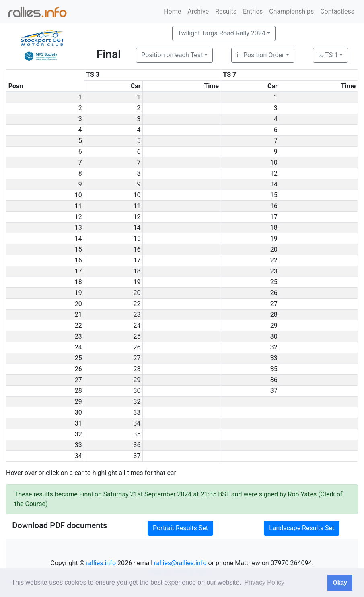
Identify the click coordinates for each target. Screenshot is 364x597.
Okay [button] (340, 583)
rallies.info (101, 563)
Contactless (337, 11)
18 (274, 228)
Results (226, 11)
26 (274, 293)
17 (274, 217)
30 (274, 336)
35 (274, 369)
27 (274, 304)
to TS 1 (328, 55)
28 (274, 315)
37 (274, 391)
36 (274, 380)
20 (274, 249)
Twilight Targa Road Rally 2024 (221, 33)
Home (172, 11)
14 (274, 184)
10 (274, 162)
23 (274, 271)
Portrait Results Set (180, 528)
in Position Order (260, 55)
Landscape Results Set (302, 528)
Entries (253, 11)
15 (274, 195)
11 (137, 206)
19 (274, 239)
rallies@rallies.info (180, 563)
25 (274, 282)
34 (137, 423)
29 (274, 325)
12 (274, 173)
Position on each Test (172, 55)
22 (274, 260)
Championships (291, 11)
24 (137, 325)
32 (274, 347)
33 (274, 358)
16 (274, 206)
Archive (198, 11)
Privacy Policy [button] (264, 582)
